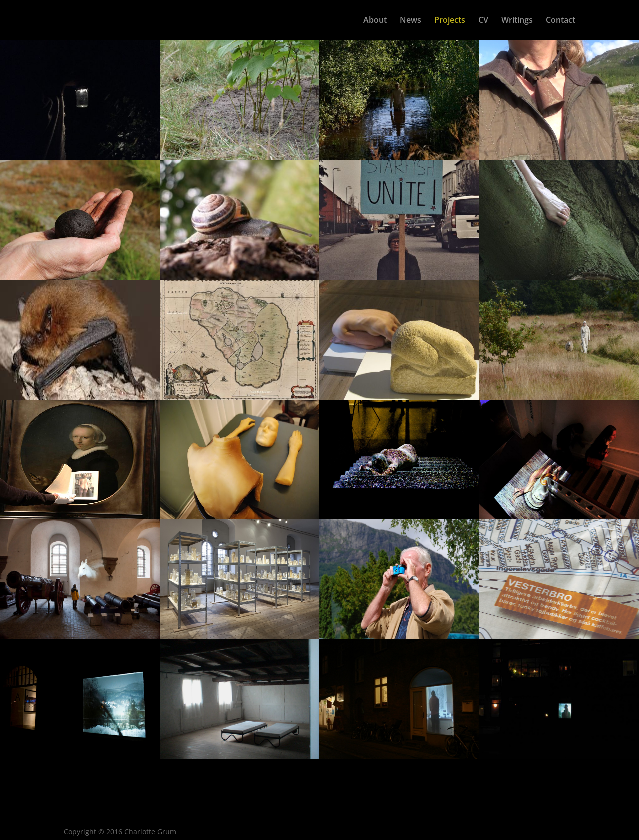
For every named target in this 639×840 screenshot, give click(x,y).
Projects (450, 21)
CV (483, 21)
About (375, 21)
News (411, 21)
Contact (560, 21)
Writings (517, 21)
